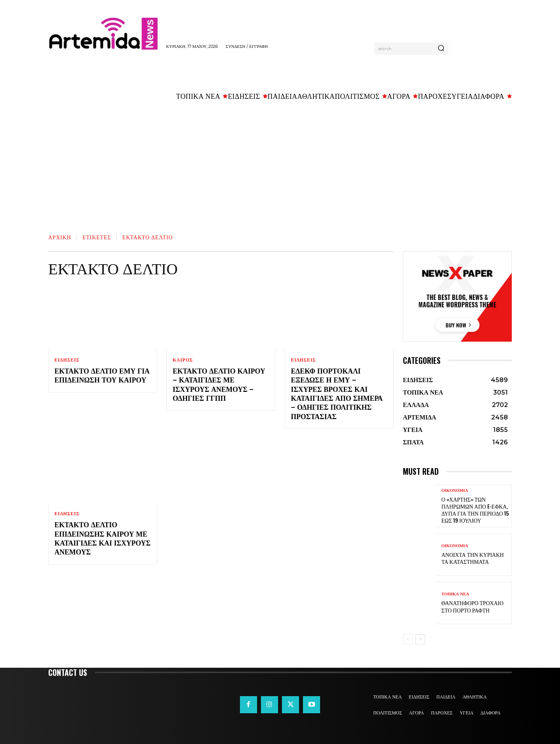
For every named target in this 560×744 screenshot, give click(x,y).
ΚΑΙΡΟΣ (183, 360)
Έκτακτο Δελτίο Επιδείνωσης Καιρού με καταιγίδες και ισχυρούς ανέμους (102, 538)
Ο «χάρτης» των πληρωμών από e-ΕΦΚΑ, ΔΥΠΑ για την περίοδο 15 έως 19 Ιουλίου (475, 510)
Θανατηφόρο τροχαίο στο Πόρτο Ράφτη (472, 606)
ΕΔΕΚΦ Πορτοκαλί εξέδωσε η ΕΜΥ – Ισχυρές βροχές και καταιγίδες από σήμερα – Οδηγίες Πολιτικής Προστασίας (337, 393)
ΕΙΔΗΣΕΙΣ (67, 360)
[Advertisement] (280, 164)
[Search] (441, 49)
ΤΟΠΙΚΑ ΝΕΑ (455, 594)
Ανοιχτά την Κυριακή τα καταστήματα (472, 558)
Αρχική (60, 237)
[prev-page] (408, 639)
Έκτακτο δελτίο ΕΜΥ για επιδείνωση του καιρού (102, 375)
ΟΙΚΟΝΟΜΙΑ (455, 490)
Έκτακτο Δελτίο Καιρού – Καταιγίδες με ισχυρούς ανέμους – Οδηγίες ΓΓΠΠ (219, 384)
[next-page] (420, 639)
